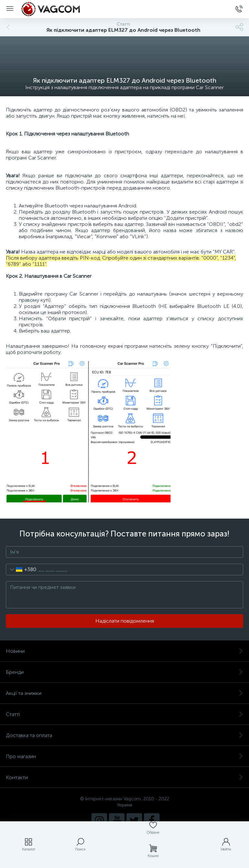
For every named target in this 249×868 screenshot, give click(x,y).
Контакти (124, 777)
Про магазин (124, 756)
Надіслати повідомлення (125, 621)
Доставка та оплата (124, 735)
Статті (124, 714)
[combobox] (21, 569)
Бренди (124, 672)
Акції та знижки (124, 693)
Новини (124, 651)
